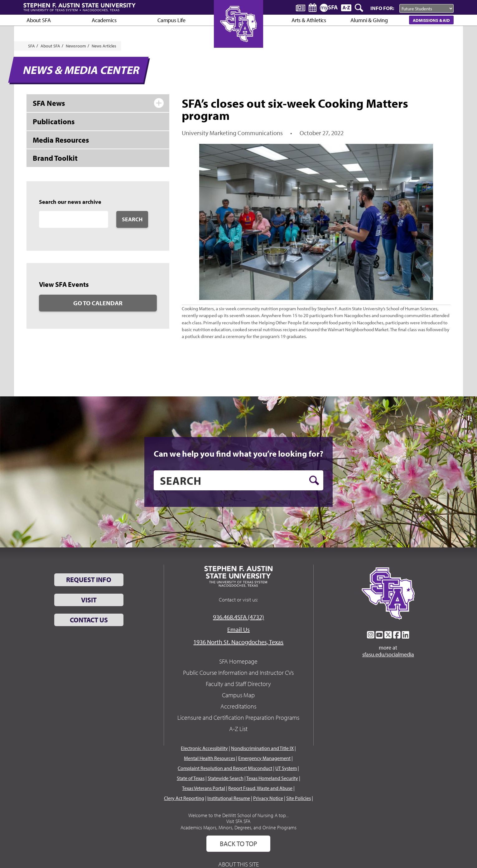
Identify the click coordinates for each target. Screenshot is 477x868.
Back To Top (238, 844)
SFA (31, 46)
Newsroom (76, 46)
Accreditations (238, 706)
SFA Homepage (238, 661)
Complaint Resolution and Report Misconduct (225, 768)
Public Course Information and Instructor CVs (238, 672)
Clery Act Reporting (184, 798)
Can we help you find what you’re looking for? (238, 454)
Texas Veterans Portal (204, 788)
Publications (54, 121)
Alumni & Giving (369, 20)
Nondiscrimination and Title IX (262, 748)
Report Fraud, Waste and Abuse (260, 788)
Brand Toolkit (55, 158)
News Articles (104, 46)
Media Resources (61, 140)
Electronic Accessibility (204, 748)
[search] (238, 480)
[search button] (314, 480)
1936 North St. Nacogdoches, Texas (238, 642)
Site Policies (299, 798)
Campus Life (171, 20)
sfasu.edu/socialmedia (388, 655)
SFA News (49, 103)
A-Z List (238, 729)
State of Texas (191, 778)
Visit (89, 600)
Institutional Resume (229, 798)
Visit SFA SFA (238, 821)
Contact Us (89, 620)
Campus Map (238, 695)
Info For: (382, 8)
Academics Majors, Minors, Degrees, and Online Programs (238, 827)
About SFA (39, 20)
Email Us (238, 629)
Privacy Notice (268, 798)
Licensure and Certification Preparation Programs (238, 717)
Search (132, 219)
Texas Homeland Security (272, 778)
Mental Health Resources (210, 758)
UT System (286, 768)
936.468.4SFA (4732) (238, 617)
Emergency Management (264, 758)
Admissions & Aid (431, 20)
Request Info (89, 580)
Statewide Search (226, 778)
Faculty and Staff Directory (238, 684)
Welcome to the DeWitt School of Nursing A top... (238, 815)
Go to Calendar (98, 303)
